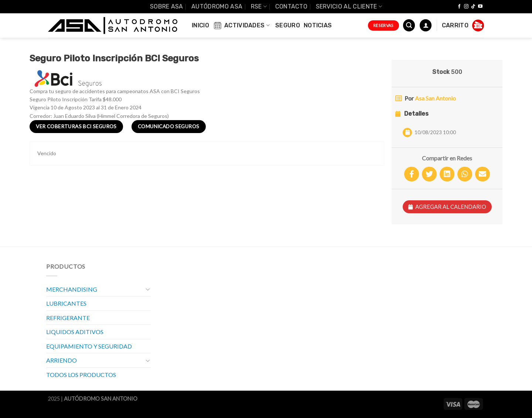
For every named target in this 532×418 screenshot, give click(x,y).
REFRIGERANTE (68, 318)
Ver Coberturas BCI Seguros (76, 126)
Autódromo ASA (217, 6)
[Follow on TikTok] (473, 7)
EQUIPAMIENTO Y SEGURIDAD (89, 346)
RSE (259, 6)
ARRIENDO (62, 360)
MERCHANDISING (72, 289)
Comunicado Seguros (168, 126)
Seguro (288, 25)
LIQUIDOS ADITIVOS (75, 332)
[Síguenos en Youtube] (480, 7)
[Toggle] (148, 289)
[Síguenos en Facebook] (459, 7)
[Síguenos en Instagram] (466, 7)
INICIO (200, 25)
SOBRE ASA (167, 6)
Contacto (291, 6)
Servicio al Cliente (349, 6)
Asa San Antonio (435, 98)
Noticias (318, 25)
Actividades (241, 26)
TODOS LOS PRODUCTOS (81, 375)
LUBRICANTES (66, 303)
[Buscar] (409, 25)
